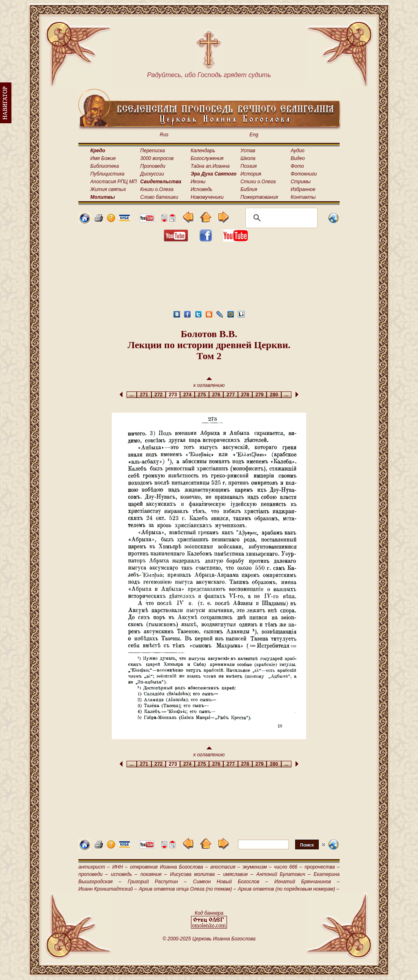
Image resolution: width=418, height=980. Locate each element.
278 (245, 395)
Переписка (153, 151)
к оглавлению (209, 383)
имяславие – (238, 874)
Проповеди (153, 166)
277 (230, 395)
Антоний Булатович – (283, 874)
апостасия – (225, 867)
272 (159, 395)
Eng (254, 135)
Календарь (203, 151)
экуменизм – (257, 867)
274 (187, 395)
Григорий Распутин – (157, 882)
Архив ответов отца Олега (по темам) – (187, 889)
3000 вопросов (157, 158)
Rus (164, 135)
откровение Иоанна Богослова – (169, 867)
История (251, 174)
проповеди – (93, 874)
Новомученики (207, 197)
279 (259, 395)
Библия (249, 189)
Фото (297, 166)
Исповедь (201, 189)
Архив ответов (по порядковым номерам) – (289, 889)
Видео (298, 158)
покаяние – (154, 874)
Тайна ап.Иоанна (210, 166)
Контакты (303, 197)
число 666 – (288, 867)
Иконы (198, 182)
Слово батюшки (159, 197)
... (132, 395)
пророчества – (322, 867)
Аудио (298, 151)
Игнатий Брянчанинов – (307, 882)
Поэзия (249, 166)
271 (144, 395)
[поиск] (280, 218)
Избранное (303, 189)
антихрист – (94, 867)
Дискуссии (152, 174)
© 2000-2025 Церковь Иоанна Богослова (209, 939)
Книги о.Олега (157, 189)
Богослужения (207, 158)
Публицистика (107, 174)
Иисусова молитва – (195, 874)
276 (216, 395)
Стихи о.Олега (258, 182)
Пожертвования (259, 197)
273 (173, 395)
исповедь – (124, 874)
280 (274, 395)
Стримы (301, 182)
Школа (248, 158)
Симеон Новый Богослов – (231, 882)
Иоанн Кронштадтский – (108, 889)
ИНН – (120, 867)
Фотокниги (304, 174)
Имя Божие (103, 158)
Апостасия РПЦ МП (113, 182)
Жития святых (108, 189)
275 (202, 395)
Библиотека (104, 166)
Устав (248, 151)
